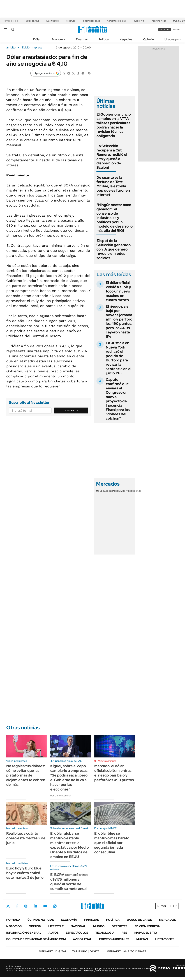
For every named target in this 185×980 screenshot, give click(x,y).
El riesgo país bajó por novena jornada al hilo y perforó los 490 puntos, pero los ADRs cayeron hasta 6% (119, 321)
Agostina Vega (159, 21)
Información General (24, 933)
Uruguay (170, 39)
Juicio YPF (139, 21)
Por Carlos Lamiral (60, 796)
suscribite (165, 30)
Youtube (45, 906)
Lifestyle (56, 926)
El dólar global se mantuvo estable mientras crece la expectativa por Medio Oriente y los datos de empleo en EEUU (70, 845)
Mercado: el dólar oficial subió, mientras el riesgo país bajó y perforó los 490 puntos (114, 773)
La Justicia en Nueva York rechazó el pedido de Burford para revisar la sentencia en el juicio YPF (119, 358)
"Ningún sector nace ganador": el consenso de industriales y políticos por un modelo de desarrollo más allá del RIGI (115, 218)
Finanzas (82, 39)
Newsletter (177, 39)
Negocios (126, 39)
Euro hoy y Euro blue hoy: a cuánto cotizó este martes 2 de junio (25, 873)
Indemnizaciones (91, 21)
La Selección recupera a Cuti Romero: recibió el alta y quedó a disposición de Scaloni (112, 157)
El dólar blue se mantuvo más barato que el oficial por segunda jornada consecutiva (112, 843)
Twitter (8, 906)
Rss (124, 933)
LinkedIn (35, 906)
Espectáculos (77, 933)
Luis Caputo (53, 21)
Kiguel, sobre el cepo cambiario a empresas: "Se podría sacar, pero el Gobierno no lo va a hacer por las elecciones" (69, 778)
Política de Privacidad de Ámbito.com (36, 939)
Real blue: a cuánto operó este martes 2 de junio (26, 838)
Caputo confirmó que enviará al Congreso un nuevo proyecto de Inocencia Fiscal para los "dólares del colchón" (118, 399)
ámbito (11, 48)
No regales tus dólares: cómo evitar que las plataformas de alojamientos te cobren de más (26, 775)
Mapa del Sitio (146, 933)
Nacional (78, 926)
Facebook (17, 906)
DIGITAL (53, 951)
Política (104, 39)
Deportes (120, 926)
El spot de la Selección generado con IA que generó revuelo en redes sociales (114, 249)
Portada (13, 920)
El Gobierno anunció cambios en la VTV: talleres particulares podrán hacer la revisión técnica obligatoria (114, 125)
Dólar (37, 39)
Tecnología (105, 933)
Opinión (148, 39)
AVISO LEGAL (82, 939)
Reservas (71, 21)
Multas (142, 939)
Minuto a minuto (107, 761)
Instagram (26, 906)
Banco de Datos (139, 920)
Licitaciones (165, 939)
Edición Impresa (147, 926)
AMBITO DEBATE (127, 951)
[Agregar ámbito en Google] (46, 73)
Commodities (123, 491)
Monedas (102, 491)
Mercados (167, 920)
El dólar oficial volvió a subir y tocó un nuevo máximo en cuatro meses (118, 291)
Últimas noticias (41, 920)
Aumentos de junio (117, 21)
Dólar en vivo (32, 21)
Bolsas (111, 491)
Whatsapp (55, 906)
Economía (58, 39)
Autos (54, 933)
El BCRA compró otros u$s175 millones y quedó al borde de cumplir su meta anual (69, 882)
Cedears (136, 491)
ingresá (177, 30)
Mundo (99, 926)
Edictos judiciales (114, 939)
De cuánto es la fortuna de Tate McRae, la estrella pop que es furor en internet (113, 186)
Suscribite (71, 410)
